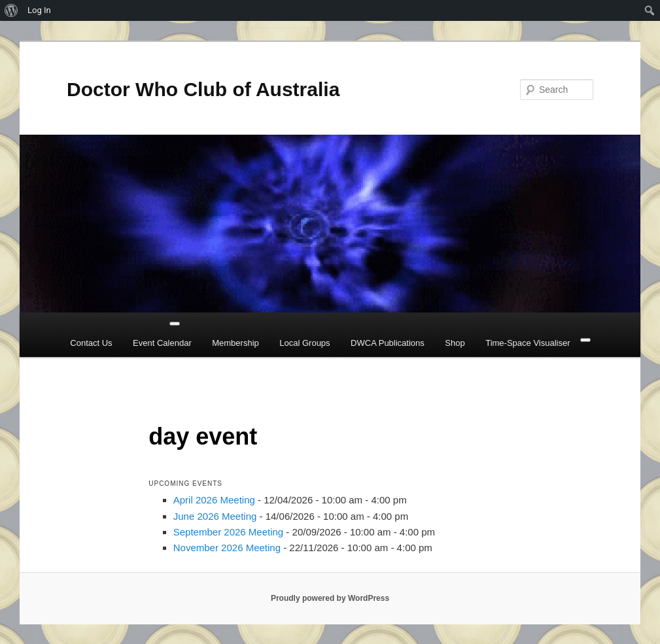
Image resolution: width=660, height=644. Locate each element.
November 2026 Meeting (227, 548)
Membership (235, 343)
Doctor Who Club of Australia (203, 89)
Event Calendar (162, 343)
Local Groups (304, 343)
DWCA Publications (388, 343)
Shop (455, 343)
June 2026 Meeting (215, 516)
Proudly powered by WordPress (330, 598)
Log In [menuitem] (39, 10)
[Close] (585, 340)
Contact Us (91, 343)
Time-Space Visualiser (528, 343)
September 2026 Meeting (228, 532)
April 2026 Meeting (214, 500)
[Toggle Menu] (175, 324)
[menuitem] (11, 10)
